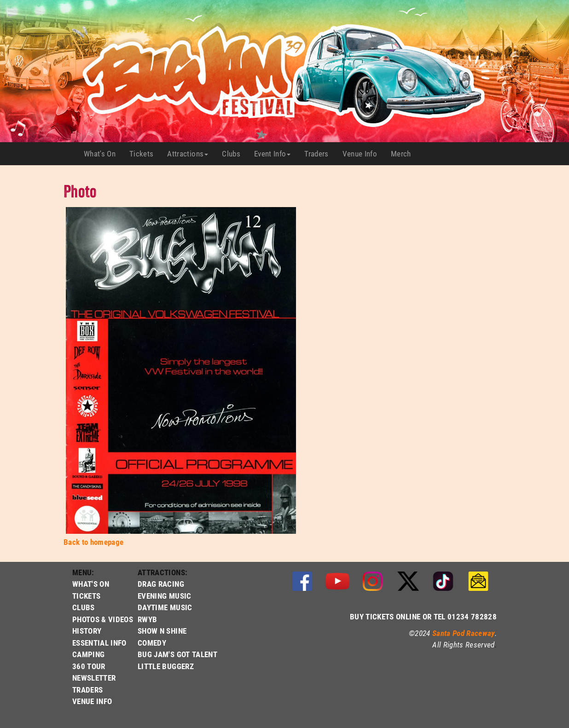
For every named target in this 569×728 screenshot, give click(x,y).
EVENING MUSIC (164, 596)
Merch (404, 154)
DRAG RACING (161, 584)
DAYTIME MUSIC (165, 607)
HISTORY (87, 631)
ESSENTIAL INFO (99, 643)
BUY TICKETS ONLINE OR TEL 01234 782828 (423, 616)
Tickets (145, 154)
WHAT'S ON (91, 584)
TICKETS (86, 596)
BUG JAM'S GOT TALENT (177, 654)
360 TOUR (89, 666)
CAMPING (88, 654)
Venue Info (363, 154)
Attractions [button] (188, 153)
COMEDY (152, 643)
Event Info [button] (272, 153)
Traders (320, 154)
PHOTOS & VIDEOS (103, 619)
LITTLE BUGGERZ (166, 666)
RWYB (147, 619)
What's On (103, 154)
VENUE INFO (92, 701)
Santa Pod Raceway (464, 633)
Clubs (235, 154)
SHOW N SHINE (162, 631)
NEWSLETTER (94, 678)
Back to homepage (93, 542)
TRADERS (87, 690)
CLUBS (84, 607)
